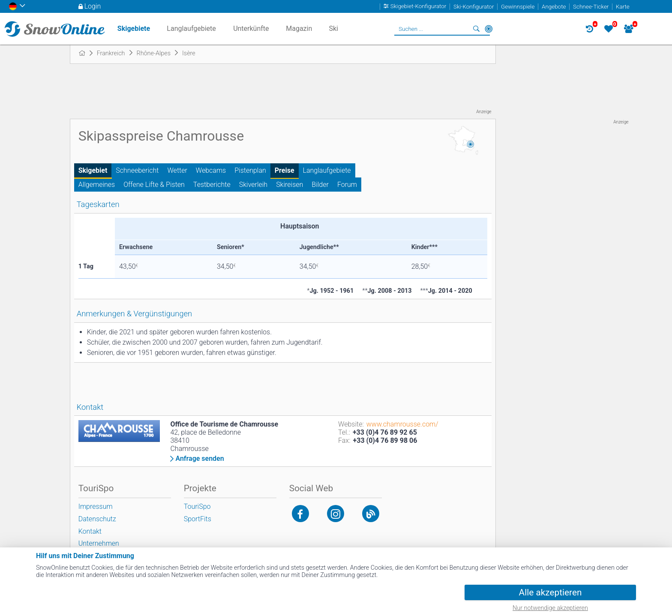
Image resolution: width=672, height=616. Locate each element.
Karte (623, 7)
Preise (285, 170)
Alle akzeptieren (550, 592)
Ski (333, 29)
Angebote (554, 7)
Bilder (320, 185)
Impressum (96, 506)
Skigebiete (134, 29)
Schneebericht (137, 170)
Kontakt (90, 531)
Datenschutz (97, 519)
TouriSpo (197, 506)
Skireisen (289, 185)
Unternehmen (99, 543)
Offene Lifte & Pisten (154, 185)
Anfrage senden (199, 459)
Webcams (211, 170)
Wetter (177, 170)
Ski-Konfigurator (474, 7)
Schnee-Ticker (591, 7)
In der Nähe (489, 29)
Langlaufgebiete (327, 170)
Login (93, 6)
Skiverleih (253, 185)
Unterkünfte (251, 29)
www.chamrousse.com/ (402, 424)
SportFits (198, 519)
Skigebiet (93, 170)
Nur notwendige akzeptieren (550, 608)
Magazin (299, 29)
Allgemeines (97, 185)
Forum (347, 185)
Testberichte (212, 185)
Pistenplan (250, 170)
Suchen (477, 29)
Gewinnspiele (518, 7)
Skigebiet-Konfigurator (418, 7)
